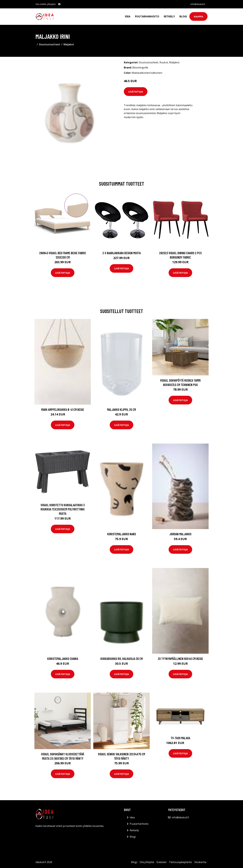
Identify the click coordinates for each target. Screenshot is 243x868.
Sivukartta (200, 862)
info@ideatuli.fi (198, 4)
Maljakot (69, 44)
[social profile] (59, 4)
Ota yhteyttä (147, 862)
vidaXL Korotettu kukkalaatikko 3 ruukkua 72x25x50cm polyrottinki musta (63, 509)
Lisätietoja (136, 92)
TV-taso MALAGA (180, 738)
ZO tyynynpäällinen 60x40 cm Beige (180, 659)
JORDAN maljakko (180, 534)
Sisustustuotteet (50, 44)
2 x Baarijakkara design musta (122, 253)
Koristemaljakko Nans (122, 534)
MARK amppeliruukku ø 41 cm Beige (63, 409)
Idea (128, 16)
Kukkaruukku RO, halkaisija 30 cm (122, 659)
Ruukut (164, 62)
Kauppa (198, 16)
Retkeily (169, 16)
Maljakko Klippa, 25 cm (122, 409)
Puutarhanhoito (147, 16)
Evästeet (161, 862)
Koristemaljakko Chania (63, 659)
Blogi (183, 16)
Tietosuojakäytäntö (180, 862)
